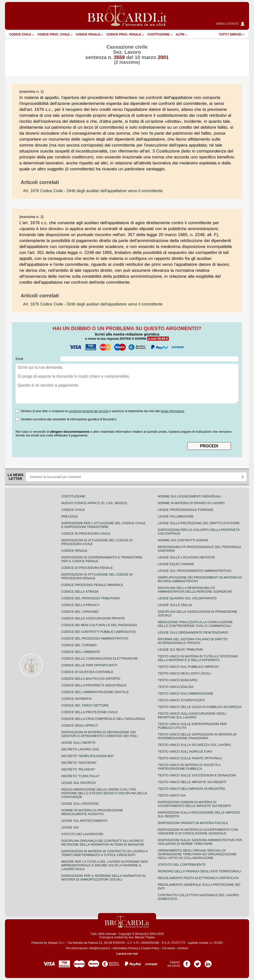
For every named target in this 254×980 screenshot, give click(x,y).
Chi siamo (168, 948)
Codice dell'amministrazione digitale (95, 692)
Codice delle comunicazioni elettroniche (99, 658)
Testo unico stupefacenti (181, 700)
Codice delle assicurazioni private (93, 618)
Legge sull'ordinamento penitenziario (193, 632)
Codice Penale (88, 34)
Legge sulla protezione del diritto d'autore (199, 523)
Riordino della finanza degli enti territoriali (199, 871)
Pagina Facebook (187, 962)
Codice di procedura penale (87, 568)
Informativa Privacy (125, 948)
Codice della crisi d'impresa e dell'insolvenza (103, 719)
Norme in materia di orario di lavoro (191, 503)
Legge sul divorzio (79, 783)
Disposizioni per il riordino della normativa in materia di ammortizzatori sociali (103, 878)
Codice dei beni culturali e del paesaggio (99, 625)
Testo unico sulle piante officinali (190, 758)
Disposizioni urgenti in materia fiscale (193, 823)
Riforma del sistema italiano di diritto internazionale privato (193, 641)
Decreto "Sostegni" (79, 763)
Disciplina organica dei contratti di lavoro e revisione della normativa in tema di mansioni (103, 843)
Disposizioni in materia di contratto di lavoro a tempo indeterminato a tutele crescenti (104, 853)
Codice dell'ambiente (81, 652)
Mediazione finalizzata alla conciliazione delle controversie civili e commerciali (195, 624)
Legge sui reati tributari (180, 650)
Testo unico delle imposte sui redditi (192, 782)
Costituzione (158, 34)
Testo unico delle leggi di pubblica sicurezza (200, 707)
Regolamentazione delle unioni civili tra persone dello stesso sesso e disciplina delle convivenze (104, 793)
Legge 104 (70, 827)
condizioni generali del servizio (88, 411)
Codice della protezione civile (90, 712)
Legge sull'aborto (78, 743)
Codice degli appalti (80, 725)
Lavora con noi (127, 954)
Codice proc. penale (124, 34)
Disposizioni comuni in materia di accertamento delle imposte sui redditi (194, 804)
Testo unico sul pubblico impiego (188, 667)
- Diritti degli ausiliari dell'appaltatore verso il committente (93, 191)
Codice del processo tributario (91, 598)
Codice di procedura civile (86, 534)
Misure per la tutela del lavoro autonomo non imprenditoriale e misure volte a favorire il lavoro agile (105, 865)
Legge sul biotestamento (84, 821)
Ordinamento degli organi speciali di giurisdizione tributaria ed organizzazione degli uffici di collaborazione (197, 854)
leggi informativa (173, 411)
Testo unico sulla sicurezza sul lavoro (194, 745)
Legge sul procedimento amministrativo (195, 571)
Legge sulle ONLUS (175, 605)
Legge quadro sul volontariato (187, 598)
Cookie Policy (150, 948)
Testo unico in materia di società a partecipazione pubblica (189, 767)
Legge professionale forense (186, 510)
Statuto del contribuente (182, 865)
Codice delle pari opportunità (89, 665)
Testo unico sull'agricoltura (185, 751)
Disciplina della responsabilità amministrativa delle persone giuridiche (195, 590)
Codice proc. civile (54, 34)
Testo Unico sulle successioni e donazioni (197, 775)
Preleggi (69, 516)
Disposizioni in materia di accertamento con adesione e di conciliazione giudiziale (198, 831)
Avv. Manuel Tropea (142, 937)
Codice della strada (80, 592)
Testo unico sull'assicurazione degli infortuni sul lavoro (192, 715)
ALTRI (180, 34)
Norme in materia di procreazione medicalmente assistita (92, 812)
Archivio (183, 948)
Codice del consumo (80, 612)
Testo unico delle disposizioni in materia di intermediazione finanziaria (197, 736)
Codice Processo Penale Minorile (92, 585)
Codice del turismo (79, 645)
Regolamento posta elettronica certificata (198, 878)
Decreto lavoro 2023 (80, 749)
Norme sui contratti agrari (183, 540)
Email (19, 359)
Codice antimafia (77, 699)
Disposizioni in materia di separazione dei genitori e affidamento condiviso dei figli (100, 734)
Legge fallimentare (176, 516)
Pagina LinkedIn (208, 962)
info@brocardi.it (99, 948)
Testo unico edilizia (176, 687)
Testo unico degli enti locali (184, 673)
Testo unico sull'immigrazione (186, 693)
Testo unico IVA (172, 795)
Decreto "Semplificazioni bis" (88, 756)
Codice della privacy (80, 605)
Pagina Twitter (197, 962)
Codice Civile (20, 34)
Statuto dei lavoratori (82, 834)
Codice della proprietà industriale (94, 685)
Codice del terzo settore (85, 705)
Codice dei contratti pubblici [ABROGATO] (98, 632)
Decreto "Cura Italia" (80, 776)
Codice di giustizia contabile (87, 672)
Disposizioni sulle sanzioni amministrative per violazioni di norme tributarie (200, 842)
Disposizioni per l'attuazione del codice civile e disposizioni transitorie (103, 525)
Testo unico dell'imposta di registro (191, 789)
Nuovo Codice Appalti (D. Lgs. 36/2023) (94, 503)
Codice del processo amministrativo (95, 638)
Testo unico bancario (178, 680)
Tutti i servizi (230, 34)
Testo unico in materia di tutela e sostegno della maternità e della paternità (198, 658)
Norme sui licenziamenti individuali (190, 496)
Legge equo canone (176, 564)
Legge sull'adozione (80, 804)
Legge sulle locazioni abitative (186, 557)
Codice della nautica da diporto (91, 679)
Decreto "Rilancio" (78, 769)
